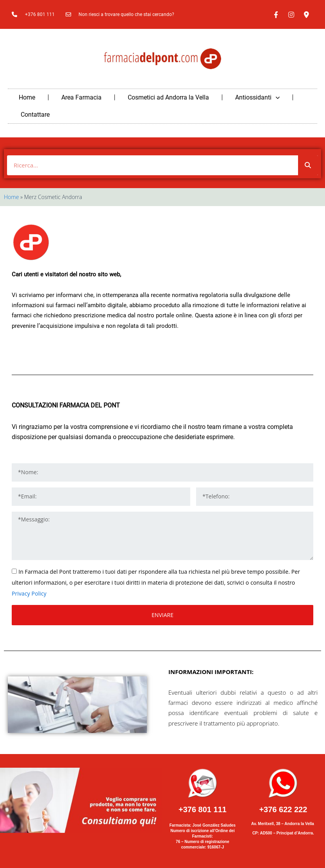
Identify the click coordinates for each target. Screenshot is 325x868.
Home (27, 97)
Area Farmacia (81, 97)
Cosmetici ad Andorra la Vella (168, 97)
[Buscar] (308, 165)
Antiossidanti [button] (257, 97)
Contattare (35, 115)
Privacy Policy (29, 593)
